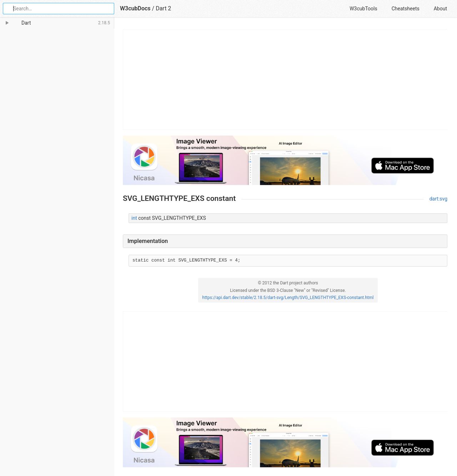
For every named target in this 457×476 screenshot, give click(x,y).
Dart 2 (163, 8)
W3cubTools (363, 9)
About (440, 9)
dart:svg (438, 199)
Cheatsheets (406, 9)
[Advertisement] (285, 80)
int (134, 218)
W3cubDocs (135, 8)
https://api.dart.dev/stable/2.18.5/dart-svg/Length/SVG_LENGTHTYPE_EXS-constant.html (288, 298)
